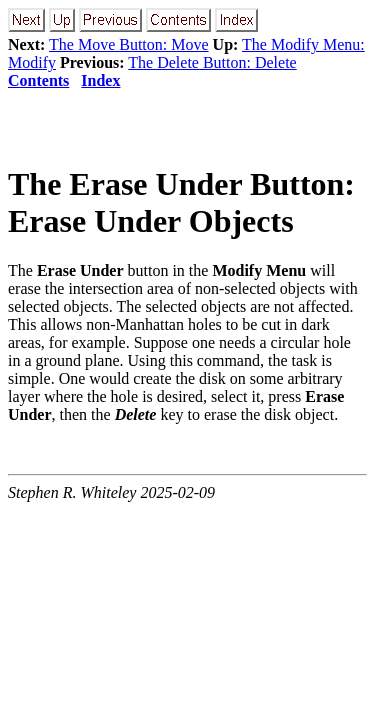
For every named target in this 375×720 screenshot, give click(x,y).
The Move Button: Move (129, 44)
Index (100, 80)
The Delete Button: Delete (212, 62)
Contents (38, 80)
